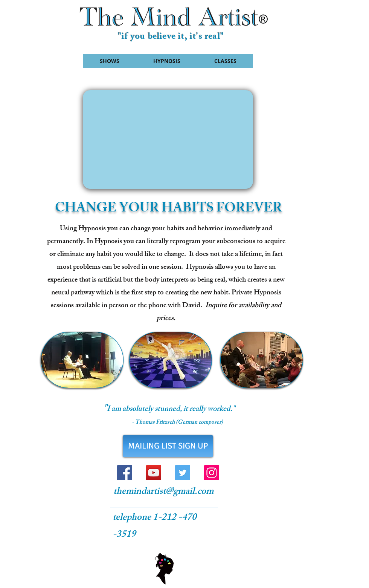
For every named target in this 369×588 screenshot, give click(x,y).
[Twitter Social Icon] (183, 473)
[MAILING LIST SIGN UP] (168, 446)
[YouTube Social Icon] (154, 473)
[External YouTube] (168, 139)
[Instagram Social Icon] (212, 473)
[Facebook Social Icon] (125, 473)
